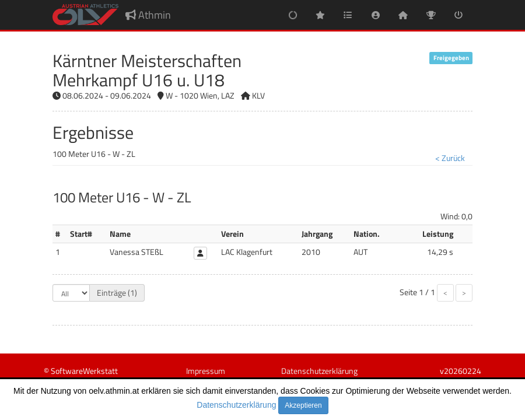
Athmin (148, 15)
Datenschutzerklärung (236, 405)
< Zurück (450, 158)
